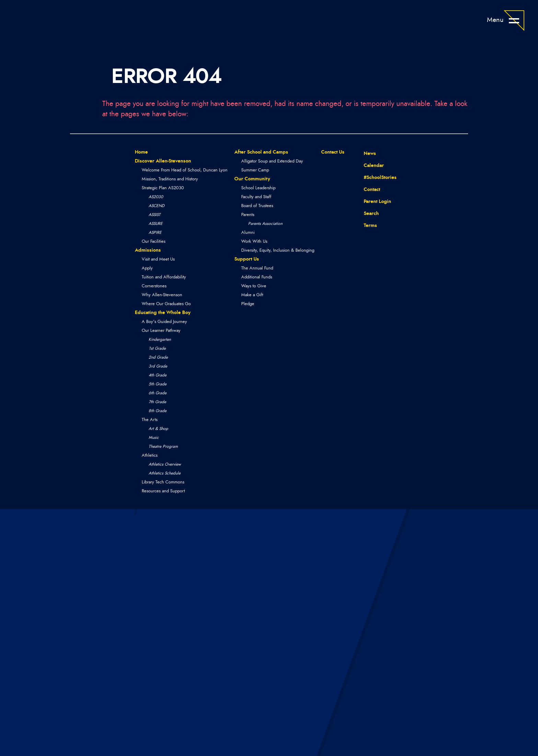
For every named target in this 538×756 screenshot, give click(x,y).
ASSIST (155, 215)
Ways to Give (254, 286)
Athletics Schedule (165, 473)
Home (141, 152)
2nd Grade (158, 357)
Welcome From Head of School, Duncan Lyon (185, 170)
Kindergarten (160, 339)
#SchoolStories (375, 177)
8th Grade (157, 411)
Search (366, 212)
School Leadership (258, 188)
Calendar (369, 165)
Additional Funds (257, 277)
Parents (248, 215)
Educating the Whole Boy (163, 313)
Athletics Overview (165, 464)
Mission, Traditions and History (170, 179)
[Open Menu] (514, 21)
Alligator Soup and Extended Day (272, 161)
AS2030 (156, 197)
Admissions (148, 250)
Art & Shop (158, 429)
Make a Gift (252, 295)
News (365, 152)
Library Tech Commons (163, 482)
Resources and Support (163, 491)
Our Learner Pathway (161, 331)
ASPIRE (155, 232)
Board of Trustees (257, 206)
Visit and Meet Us (158, 259)
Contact (367, 189)
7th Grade (157, 402)
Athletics (150, 455)
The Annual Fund (257, 268)
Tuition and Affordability (164, 277)
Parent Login (372, 200)
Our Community (252, 179)
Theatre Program (163, 446)
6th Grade (157, 393)
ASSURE (156, 224)
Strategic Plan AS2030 (163, 188)
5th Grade (157, 384)
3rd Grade (158, 366)
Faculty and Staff (256, 197)
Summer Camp (255, 170)
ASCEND (156, 206)
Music (154, 437)
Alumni (248, 233)
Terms (366, 225)
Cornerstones (154, 286)
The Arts (150, 420)
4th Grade (157, 375)
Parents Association (265, 224)
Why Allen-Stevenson (162, 295)
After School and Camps (261, 152)
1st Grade (157, 348)
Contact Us (333, 152)
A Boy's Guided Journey (164, 322)
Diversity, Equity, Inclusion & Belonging (278, 250)
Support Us (247, 259)
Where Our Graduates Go (166, 304)
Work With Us (254, 242)
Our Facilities (154, 242)
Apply (147, 268)
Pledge (248, 304)
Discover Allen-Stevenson (163, 161)
